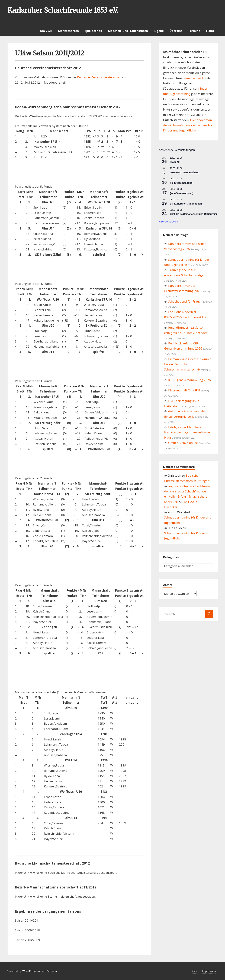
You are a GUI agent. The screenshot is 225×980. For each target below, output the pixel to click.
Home (210, 31)
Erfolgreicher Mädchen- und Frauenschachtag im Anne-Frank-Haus (187, 432)
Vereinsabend (193, 78)
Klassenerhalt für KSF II (184, 390)
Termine (194, 31)
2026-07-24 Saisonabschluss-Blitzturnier (194, 214)
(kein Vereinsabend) (182, 183)
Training (175, 162)
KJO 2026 (46, 31)
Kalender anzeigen (169, 222)
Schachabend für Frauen (185, 301)
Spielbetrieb (93, 31)
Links (194, 971)
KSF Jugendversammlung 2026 (189, 380)
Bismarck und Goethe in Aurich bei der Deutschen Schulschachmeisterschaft (188, 364)
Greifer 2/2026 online (183, 443)
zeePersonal (50, 971)
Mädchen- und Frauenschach (128, 31)
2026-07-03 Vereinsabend (185, 172)
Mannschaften (68, 31)
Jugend (159, 31)
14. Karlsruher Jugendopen (186, 204)
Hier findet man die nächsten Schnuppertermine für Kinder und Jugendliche (188, 125)
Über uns (176, 31)
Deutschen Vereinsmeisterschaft (100, 77)
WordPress (29, 971)
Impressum (209, 971)
